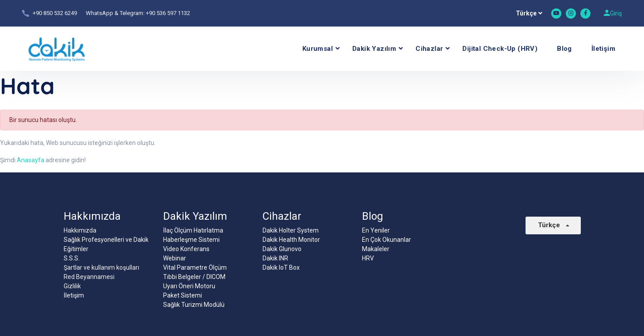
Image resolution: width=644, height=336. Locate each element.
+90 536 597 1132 (168, 13)
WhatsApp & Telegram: (116, 13)
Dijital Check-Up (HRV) (500, 49)
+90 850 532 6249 (55, 13)
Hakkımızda (80, 230)
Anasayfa (30, 160)
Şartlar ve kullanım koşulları (101, 267)
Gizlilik (72, 286)
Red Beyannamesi (89, 277)
